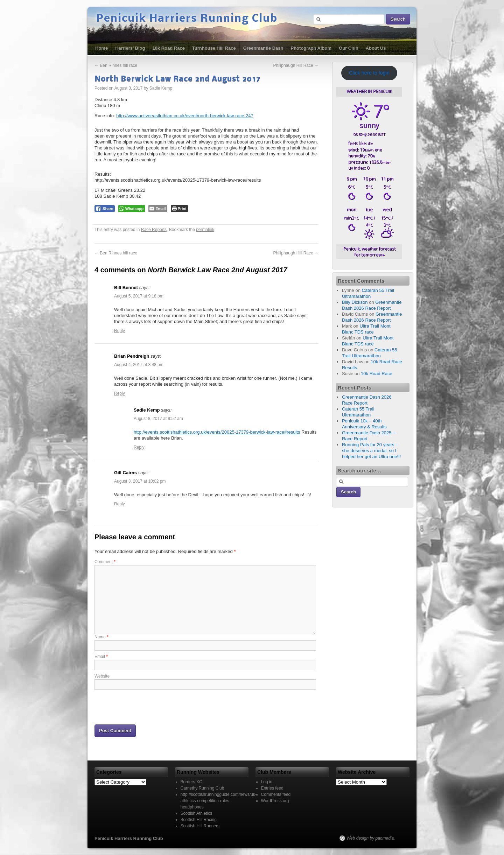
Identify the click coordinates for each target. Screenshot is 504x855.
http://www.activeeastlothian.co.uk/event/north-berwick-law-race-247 (185, 116)
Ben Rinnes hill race (116, 65)
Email (101, 657)
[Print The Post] (179, 209)
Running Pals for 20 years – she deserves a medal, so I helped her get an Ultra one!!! (371, 451)
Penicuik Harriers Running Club (187, 19)
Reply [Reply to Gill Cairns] (120, 504)
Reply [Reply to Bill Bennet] (120, 331)
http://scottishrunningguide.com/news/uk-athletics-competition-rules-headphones (219, 801)
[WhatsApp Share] (132, 209)
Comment (105, 562)
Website (102, 676)
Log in (267, 782)
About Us (376, 48)
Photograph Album (311, 48)
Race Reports (154, 230)
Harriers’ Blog (130, 48)
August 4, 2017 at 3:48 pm (139, 365)
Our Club (349, 48)
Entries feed (272, 788)
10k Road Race (169, 48)
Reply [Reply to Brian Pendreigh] (120, 393)
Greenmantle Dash (263, 48)
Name (101, 637)
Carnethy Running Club (202, 788)
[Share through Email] (158, 209)
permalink (205, 230)
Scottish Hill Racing (199, 820)
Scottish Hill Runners (200, 826)
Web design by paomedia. (371, 838)
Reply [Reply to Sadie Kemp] (139, 447)
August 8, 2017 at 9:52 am (158, 419)
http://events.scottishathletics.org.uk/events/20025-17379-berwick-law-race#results (217, 432)
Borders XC (191, 782)
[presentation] (148, 707)
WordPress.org (275, 801)
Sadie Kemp (161, 88)
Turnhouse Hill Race (214, 48)
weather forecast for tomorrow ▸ (369, 252)
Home (101, 48)
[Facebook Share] (105, 209)
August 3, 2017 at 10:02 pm (140, 481)
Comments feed (276, 794)
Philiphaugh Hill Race (296, 65)
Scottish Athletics (197, 813)
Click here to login (369, 73)
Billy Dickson (355, 302)
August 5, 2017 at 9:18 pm (139, 296)
